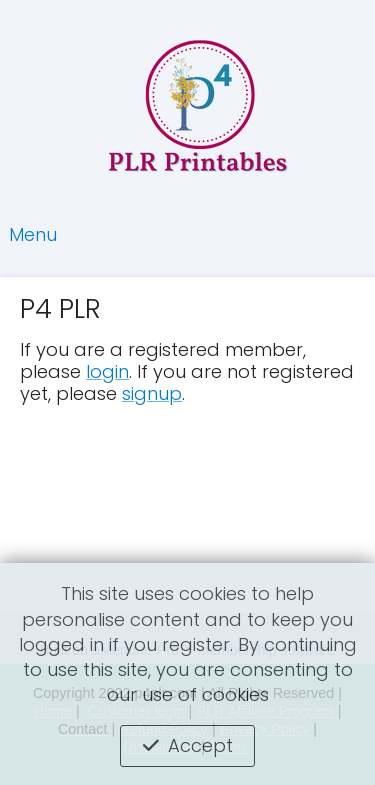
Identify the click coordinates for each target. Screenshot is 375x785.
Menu (33, 234)
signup (152, 393)
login (107, 371)
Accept (200, 745)
